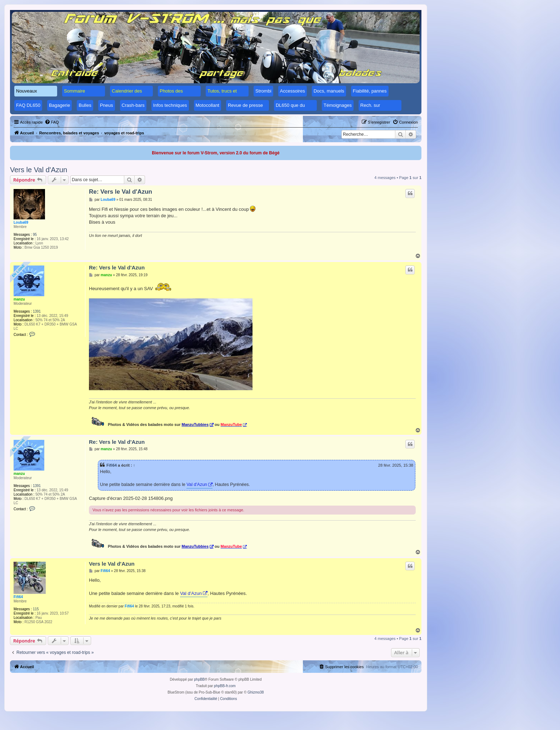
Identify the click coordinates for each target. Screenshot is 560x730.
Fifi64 (112, 465)
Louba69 (21, 222)
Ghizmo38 (256, 692)
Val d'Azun (197, 485)
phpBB (199, 679)
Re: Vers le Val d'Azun (121, 192)
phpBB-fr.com (225, 686)
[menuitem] (52, 122)
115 (36, 609)
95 (35, 235)
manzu (19, 299)
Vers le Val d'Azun (39, 170)
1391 (37, 311)
